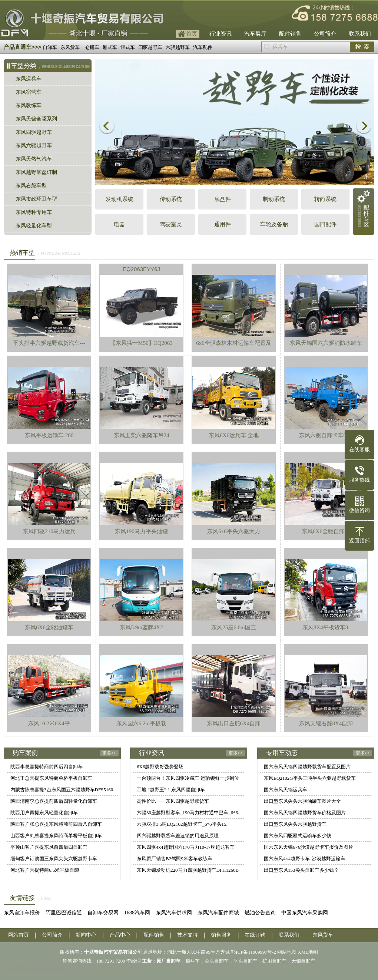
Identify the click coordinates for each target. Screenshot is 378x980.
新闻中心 (86, 935)
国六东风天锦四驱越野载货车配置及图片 (307, 767)
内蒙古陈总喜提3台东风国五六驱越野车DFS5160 (62, 790)
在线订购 (255, 935)
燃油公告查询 (260, 913)
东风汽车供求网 (174, 913)
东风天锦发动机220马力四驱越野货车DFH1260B (188, 870)
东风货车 (70, 47)
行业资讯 (220, 34)
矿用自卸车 (274, 961)
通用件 (223, 224)
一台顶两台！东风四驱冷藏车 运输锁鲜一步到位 (188, 778)
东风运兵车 (29, 79)
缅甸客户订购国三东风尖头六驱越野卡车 (54, 859)
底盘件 (223, 199)
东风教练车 (29, 105)
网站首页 (19, 935)
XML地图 (308, 952)
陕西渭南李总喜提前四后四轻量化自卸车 (54, 801)
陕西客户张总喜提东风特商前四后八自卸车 (56, 824)
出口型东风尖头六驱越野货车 (295, 824)
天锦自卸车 (303, 961)
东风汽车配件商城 (218, 913)
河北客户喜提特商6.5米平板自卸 (45, 870)
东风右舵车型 (31, 186)
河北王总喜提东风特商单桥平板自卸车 (51, 778)
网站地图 (287, 952)
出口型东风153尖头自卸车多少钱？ (301, 870)
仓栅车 (92, 47)
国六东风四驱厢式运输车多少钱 (298, 836)
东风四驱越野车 (34, 132)
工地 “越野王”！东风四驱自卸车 (171, 790)
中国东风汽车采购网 (305, 913)
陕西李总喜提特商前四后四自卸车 (47, 767)
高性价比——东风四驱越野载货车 (173, 801)
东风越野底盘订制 (36, 172)
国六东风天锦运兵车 (286, 790)
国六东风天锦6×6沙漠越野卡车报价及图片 (309, 847)
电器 (119, 224)
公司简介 (325, 34)
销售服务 (221, 935)
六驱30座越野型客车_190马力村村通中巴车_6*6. (188, 813)
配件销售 (290, 34)
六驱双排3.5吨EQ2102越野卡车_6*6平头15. (182, 824)
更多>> (109, 753)
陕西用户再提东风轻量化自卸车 (44, 813)
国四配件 (325, 224)
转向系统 (325, 199)
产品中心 (120, 935)
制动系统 (274, 199)
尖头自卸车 (217, 961)
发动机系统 (120, 199)
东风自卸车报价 (22, 913)
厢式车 (110, 47)
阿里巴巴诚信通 (64, 913)
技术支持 (188, 935)
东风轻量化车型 (34, 226)
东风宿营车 (29, 92)
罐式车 (128, 47)
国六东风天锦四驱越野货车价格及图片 (305, 813)
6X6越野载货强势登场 (160, 767)
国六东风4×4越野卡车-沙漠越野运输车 (305, 859)
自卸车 (50, 47)
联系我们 (360, 34)
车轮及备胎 (274, 224)
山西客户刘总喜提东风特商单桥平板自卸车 (56, 836)
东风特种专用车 (34, 212)
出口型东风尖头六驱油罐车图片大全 (302, 801)
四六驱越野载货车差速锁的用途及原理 (178, 836)
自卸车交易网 (103, 913)
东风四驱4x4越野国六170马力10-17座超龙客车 (186, 847)
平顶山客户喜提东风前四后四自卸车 (49, 847)
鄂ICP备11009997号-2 (253, 952)
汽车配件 (203, 47)
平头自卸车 (246, 961)
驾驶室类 (171, 224)
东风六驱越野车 (34, 146)
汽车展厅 (255, 34)
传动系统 (171, 199)
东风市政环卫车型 (36, 199)
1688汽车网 (137, 913)
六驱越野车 (178, 47)
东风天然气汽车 (34, 159)
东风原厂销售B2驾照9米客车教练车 (175, 859)
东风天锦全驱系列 (36, 119)
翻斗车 (193, 961)
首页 (192, 34)
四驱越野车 (150, 47)
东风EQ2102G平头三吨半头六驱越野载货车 (310, 778)
